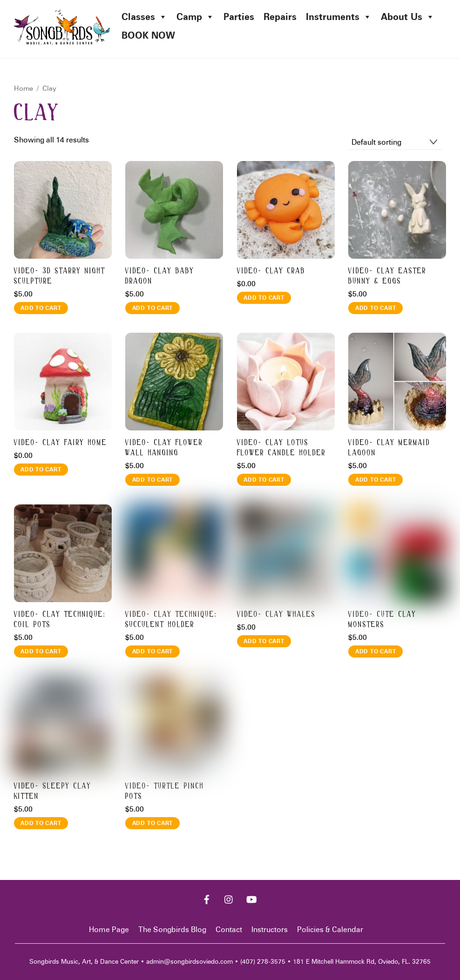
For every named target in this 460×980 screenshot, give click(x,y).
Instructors (270, 930)
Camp (195, 17)
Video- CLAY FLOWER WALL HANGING (164, 448)
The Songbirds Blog (172, 930)
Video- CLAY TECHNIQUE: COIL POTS (60, 620)
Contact (229, 930)
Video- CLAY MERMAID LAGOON (389, 448)
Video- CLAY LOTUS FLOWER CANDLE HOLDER (281, 448)
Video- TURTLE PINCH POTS (165, 791)
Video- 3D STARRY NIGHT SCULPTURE (60, 276)
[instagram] (229, 899)
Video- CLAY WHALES (276, 614)
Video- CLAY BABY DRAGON (160, 276)
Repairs (280, 17)
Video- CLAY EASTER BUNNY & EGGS (387, 276)
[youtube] (251, 899)
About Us (408, 17)
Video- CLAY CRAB (271, 271)
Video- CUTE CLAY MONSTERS (382, 620)
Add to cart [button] (41, 308)
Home (24, 88)
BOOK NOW (148, 35)
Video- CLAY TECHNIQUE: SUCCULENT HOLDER (171, 620)
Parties (239, 17)
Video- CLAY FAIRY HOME (61, 443)
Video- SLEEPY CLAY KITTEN (53, 791)
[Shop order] (395, 143)
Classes (144, 17)
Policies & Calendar (330, 930)
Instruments (339, 17)
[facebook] (207, 899)
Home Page (109, 930)
